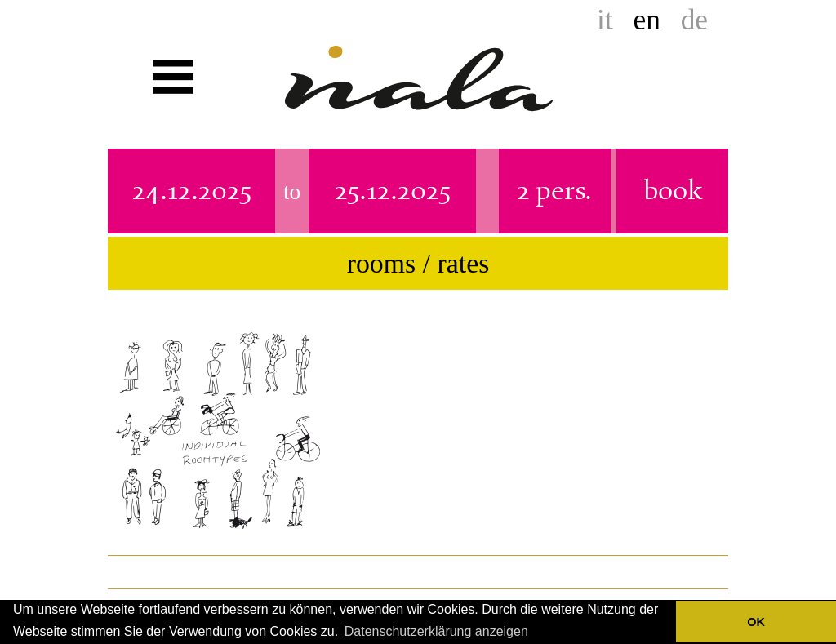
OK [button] (756, 622)
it (605, 20)
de (694, 20)
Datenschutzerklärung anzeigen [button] (436, 631)
